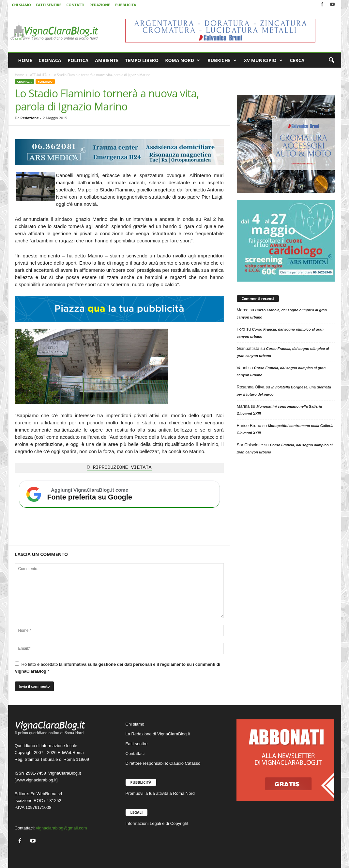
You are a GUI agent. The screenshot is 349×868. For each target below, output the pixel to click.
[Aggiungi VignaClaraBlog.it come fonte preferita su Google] (119, 494)
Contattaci (135, 753)
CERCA (297, 60)
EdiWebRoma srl (46, 794)
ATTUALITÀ (38, 75)
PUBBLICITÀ (126, 5)
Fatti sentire (137, 744)
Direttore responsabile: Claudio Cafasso (163, 763)
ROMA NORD (182, 60)
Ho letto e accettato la (118, 668)
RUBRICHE (222, 60)
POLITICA (78, 60)
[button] (331, 60)
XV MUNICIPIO (263, 60)
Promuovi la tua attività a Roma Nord (160, 793)
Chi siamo (135, 724)
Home (20, 75)
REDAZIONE (100, 5)
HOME (25, 60)
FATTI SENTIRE (48, 5)
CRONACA (50, 60)
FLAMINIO (45, 82)
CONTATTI (76, 5)
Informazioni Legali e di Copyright (157, 823)
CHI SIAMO (22, 5)
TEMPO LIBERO (142, 60)
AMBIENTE (107, 60)
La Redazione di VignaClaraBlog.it (158, 734)
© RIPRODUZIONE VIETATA (119, 468)
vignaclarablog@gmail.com (61, 828)
